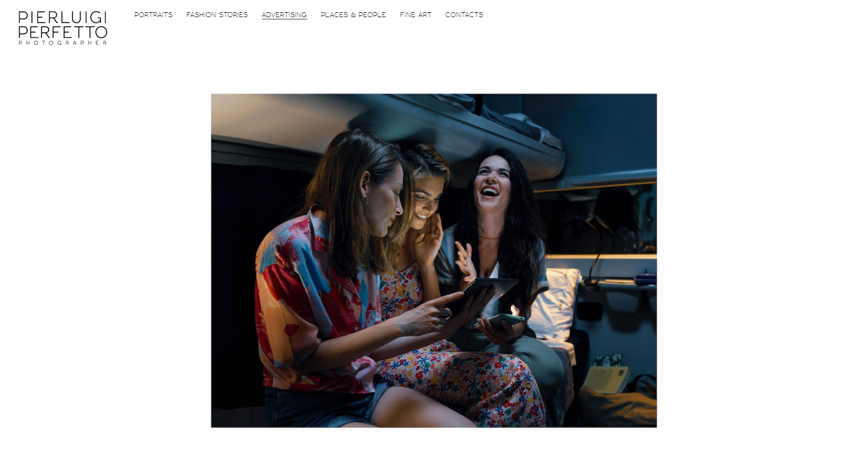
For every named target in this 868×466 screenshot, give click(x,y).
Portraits (154, 15)
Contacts (464, 15)
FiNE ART (416, 15)
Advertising (285, 15)
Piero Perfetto (63, 28)
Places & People (354, 15)
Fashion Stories (217, 15)
